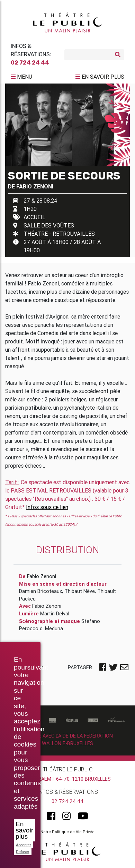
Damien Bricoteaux (40, 591)
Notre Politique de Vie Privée (67, 832)
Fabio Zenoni (35, 186)
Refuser (23, 852)
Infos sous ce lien (47, 507)
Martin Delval (55, 614)
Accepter (23, 845)
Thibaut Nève (80, 591)
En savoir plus (24, 830)
